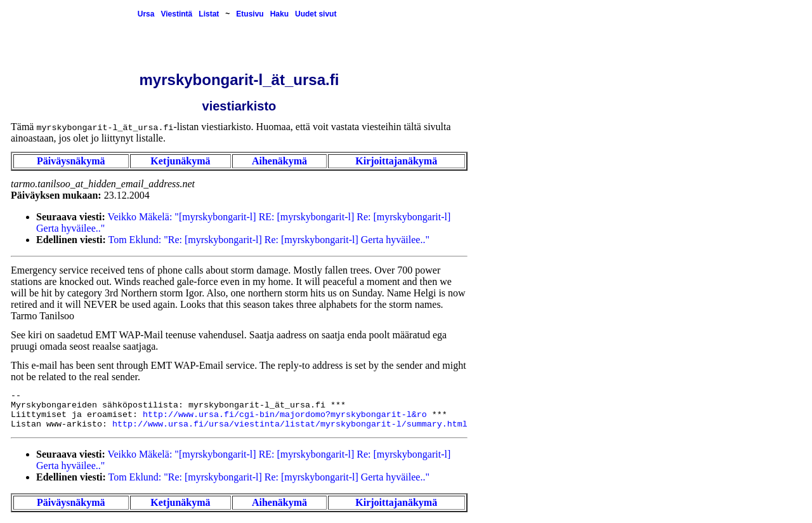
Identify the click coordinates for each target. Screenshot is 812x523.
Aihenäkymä (279, 161)
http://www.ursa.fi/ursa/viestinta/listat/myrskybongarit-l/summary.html (290, 424)
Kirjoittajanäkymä (396, 161)
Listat (209, 14)
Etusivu (250, 14)
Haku (279, 14)
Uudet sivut (316, 14)
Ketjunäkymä (180, 161)
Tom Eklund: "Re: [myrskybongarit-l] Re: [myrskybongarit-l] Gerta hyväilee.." (269, 240)
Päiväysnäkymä (71, 161)
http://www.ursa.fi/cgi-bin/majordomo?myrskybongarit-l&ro (285, 415)
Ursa (146, 14)
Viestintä (176, 14)
